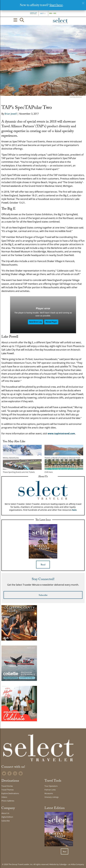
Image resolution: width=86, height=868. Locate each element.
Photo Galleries (8, 801)
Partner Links (50, 790)
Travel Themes (8, 790)
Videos (4, 797)
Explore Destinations (10, 793)
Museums (49, 793)
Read (43, 565)
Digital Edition (7, 817)
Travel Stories (7, 786)
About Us (5, 813)
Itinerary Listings (52, 797)
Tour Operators (51, 786)
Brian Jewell (11, 114)
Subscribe (43, 595)
